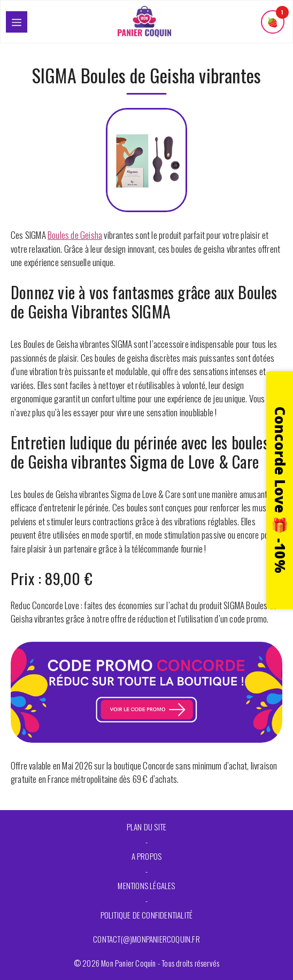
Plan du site (146, 827)
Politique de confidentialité (147, 915)
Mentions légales (146, 885)
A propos (147, 856)
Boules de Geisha (75, 235)
